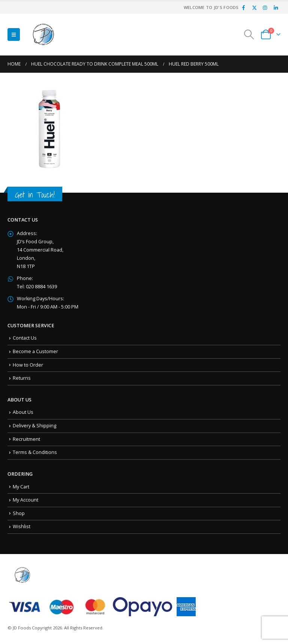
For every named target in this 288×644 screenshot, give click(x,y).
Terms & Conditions (35, 452)
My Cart (21, 487)
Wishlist (22, 526)
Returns (22, 378)
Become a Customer (35, 351)
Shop (19, 513)
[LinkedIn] (276, 7)
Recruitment (26, 439)
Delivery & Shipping (34, 426)
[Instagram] (265, 7)
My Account (25, 500)
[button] (14, 34)
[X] (254, 7)
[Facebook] (244, 7)
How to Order (28, 365)
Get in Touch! (35, 195)
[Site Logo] (43, 34)
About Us (23, 412)
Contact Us (25, 338)
